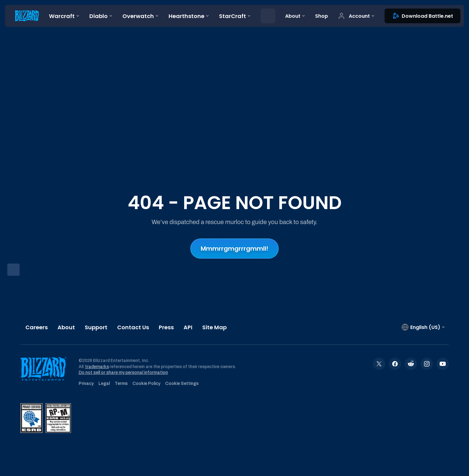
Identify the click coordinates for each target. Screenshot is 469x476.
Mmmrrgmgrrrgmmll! (234, 249)
